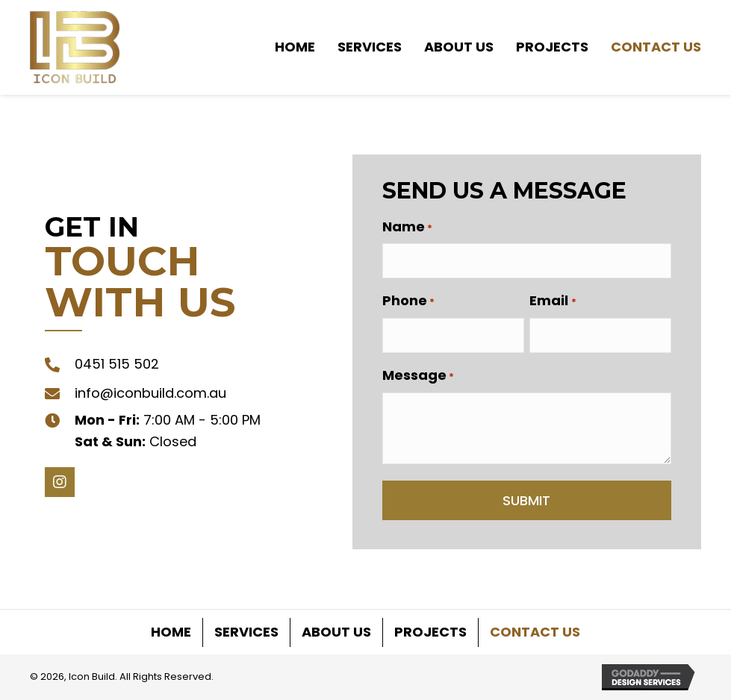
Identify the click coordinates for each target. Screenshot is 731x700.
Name (407, 227)
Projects (430, 632)
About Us (336, 632)
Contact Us (535, 632)
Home (171, 632)
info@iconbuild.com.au (150, 393)
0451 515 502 (117, 364)
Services (246, 632)
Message (418, 375)
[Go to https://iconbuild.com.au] (75, 47)
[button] (60, 482)
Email (553, 301)
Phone (408, 301)
